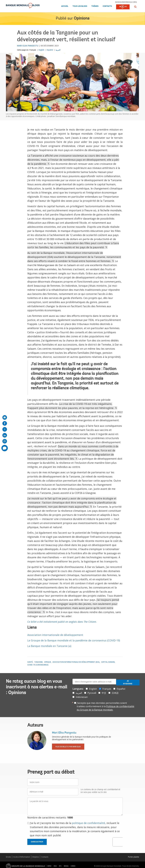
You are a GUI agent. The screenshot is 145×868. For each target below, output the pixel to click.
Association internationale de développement (55, 635)
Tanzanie (38, 662)
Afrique (48, 662)
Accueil (65, 6)
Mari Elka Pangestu (28, 46)
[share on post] (5, 429)
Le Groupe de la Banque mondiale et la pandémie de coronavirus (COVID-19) (74, 640)
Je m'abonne (128, 682)
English (41, 50)
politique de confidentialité (89, 823)
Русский (92, 693)
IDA (55, 866)
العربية (58, 50)
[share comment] (5, 448)
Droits (8, 857)
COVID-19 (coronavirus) (38, 665)
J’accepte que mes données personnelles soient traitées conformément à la (105, 706)
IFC (60, 866)
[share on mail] (5, 417)
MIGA (66, 866)
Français (33, 50)
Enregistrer (37, 842)
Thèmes (95, 6)
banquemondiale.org (126, 2)
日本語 (115, 693)
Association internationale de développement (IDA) (76, 662)
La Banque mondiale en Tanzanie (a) (49, 646)
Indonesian (82, 697)
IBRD (49, 866)
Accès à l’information (22, 857)
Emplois (36, 857)
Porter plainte (134, 857)
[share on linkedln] (5, 435)
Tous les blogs (80, 6)
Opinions (82, 19)
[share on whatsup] (5, 441)
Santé (30, 662)
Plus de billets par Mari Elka (68, 747)
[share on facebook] (5, 423)
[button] (135, 7)
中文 (104, 693)
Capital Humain (108, 662)
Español (50, 50)
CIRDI (73, 866)
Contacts (107, 6)
